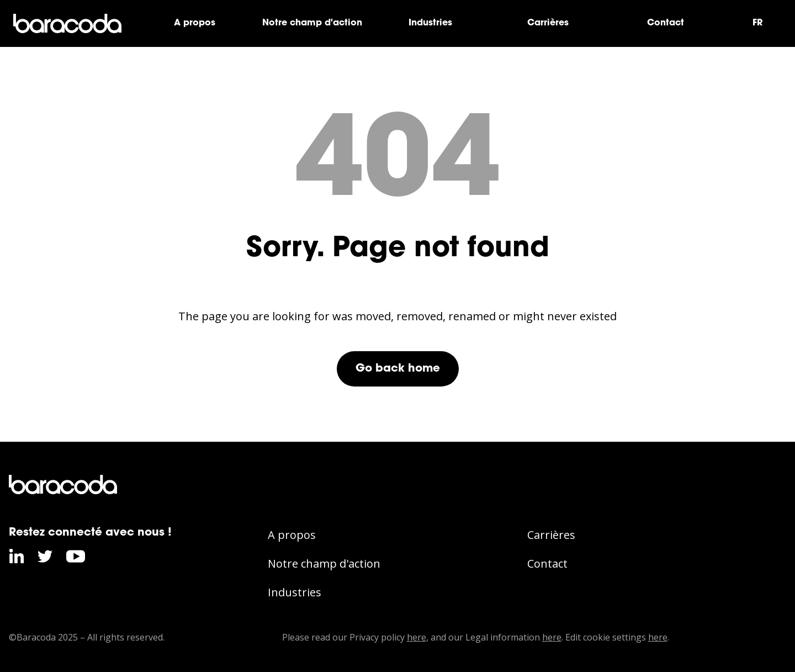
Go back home (398, 369)
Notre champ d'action (312, 23)
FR (757, 23)
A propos (195, 23)
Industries (430, 23)
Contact (666, 23)
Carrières (548, 23)
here (417, 637)
